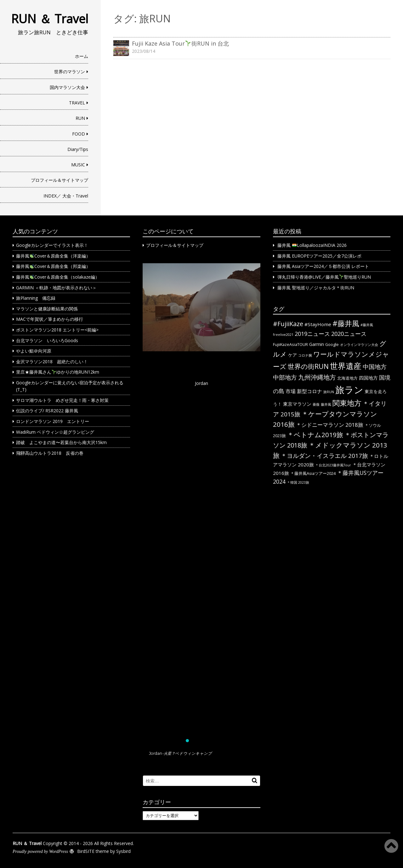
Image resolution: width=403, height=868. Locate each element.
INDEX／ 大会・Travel (66, 196)
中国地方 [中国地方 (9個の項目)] (375, 367)
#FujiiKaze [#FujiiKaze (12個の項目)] (288, 324)
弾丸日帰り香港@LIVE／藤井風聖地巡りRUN (324, 277)
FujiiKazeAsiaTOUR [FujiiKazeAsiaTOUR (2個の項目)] (290, 344)
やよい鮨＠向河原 (34, 351)
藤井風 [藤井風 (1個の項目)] (326, 404)
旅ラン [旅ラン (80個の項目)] (349, 390)
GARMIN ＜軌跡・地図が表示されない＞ (56, 288)
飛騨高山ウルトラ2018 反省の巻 (50, 453)
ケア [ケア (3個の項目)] (292, 355)
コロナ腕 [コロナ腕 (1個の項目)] (305, 355)
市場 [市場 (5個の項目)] (291, 391)
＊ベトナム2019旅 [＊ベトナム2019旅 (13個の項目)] (315, 435)
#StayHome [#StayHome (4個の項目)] (318, 324)
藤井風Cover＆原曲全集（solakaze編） (58, 277)
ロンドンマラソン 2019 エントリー (53, 421)
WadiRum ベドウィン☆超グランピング (55, 432)
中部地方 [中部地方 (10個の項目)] (285, 377)
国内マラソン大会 (67, 87)
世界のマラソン (70, 72)
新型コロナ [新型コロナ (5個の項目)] (309, 391)
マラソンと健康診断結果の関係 (47, 309)
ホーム (82, 56)
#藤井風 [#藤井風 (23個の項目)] (346, 323)
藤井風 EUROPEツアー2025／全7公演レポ (319, 256)
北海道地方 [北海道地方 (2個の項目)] (347, 378)
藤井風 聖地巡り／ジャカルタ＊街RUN (316, 288)
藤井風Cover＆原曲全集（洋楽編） (53, 256)
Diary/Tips (78, 149)
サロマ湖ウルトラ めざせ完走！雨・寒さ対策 (62, 400)
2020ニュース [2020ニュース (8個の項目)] (349, 334)
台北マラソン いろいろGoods (47, 340)
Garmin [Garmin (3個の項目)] (317, 344)
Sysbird (123, 851)
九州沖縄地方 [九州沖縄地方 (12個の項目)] (317, 377)
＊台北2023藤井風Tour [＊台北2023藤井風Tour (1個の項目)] (333, 465)
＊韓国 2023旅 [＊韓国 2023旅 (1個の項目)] (298, 482)
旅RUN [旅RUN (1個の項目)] (329, 392)
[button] (201, 500)
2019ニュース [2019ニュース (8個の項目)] (312, 334)
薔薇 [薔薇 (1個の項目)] (316, 404)
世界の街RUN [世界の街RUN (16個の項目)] (308, 366)
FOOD (79, 134)
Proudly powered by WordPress (40, 851)
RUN (80, 118)
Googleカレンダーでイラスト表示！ (52, 245)
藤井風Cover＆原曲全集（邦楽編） (53, 266)
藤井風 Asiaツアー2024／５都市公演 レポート (323, 266)
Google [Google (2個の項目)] (332, 344)
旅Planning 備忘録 (36, 298)
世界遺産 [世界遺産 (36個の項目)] (346, 366)
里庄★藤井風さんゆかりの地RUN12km (58, 372)
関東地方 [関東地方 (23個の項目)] (347, 403)
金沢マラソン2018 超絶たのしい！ (52, 362)
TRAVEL (77, 103)
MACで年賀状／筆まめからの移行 (50, 319)
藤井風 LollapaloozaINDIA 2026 (312, 245)
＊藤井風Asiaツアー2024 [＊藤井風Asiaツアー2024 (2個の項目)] (313, 473)
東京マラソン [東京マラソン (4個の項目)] (297, 404)
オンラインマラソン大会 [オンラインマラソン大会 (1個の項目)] (359, 345)
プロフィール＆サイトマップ (60, 180)
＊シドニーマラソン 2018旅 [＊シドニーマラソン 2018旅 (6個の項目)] (330, 425)
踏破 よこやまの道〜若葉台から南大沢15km (61, 442)
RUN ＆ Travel (50, 19)
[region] (201, 513)
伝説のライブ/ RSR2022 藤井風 (47, 411)
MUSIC (78, 165)
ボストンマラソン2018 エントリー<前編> (57, 330)
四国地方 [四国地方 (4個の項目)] (368, 378)
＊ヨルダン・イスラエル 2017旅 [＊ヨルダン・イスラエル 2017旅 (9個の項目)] (324, 456)
